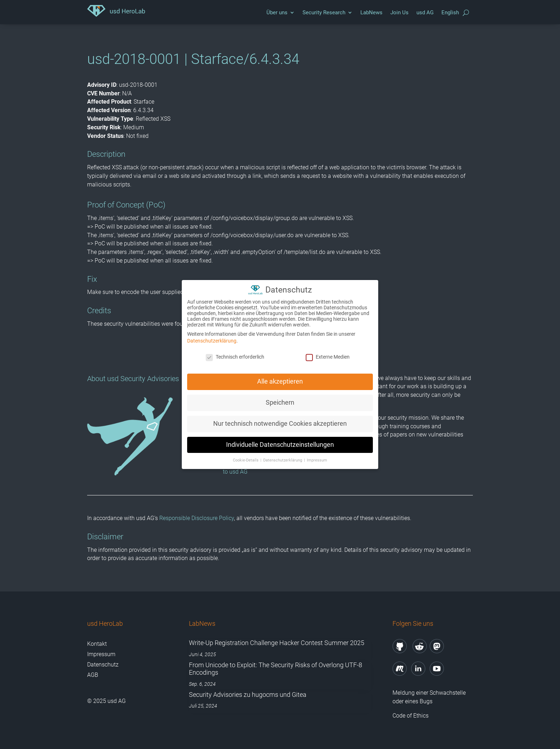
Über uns (277, 13)
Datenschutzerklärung (212, 336)
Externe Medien (328, 352)
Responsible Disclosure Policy (197, 518)
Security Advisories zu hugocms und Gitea (248, 695)
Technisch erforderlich (235, 352)
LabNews (371, 13)
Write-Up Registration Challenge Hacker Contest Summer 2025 (277, 643)
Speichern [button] (280, 398)
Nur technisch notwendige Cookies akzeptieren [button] (280, 419)
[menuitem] (450, 14)
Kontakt (97, 644)
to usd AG (235, 472)
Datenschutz (103, 665)
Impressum (101, 654)
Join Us (399, 13)
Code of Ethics (411, 716)
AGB (93, 675)
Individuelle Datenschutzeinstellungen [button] (280, 440)
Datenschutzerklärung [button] (283, 456)
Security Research (324, 13)
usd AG (425, 13)
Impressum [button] (317, 456)
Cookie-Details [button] (246, 456)
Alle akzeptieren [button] (280, 377)
